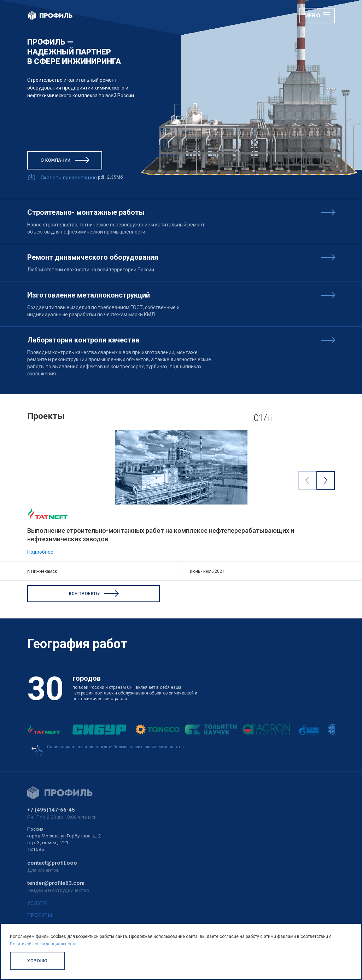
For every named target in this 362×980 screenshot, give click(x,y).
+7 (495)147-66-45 (51, 810)
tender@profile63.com (56, 883)
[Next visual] (325, 480)
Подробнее (40, 552)
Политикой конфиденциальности (43, 944)
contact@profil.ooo (52, 863)
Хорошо (37, 961)
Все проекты (94, 594)
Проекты (40, 915)
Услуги (38, 903)
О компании (65, 160)
